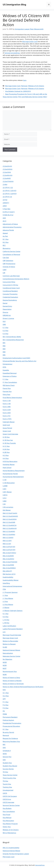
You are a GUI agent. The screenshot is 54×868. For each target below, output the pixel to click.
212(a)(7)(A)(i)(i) (8, 181)
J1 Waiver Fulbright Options (13, 611)
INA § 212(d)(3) (8, 538)
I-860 (5, 501)
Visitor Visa (7, 827)
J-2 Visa (5, 601)
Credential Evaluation (10, 297)
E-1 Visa (5, 328)
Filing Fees (7, 394)
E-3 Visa (5, 334)
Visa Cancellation (9, 811)
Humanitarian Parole (10, 474)
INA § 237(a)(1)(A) (9, 547)
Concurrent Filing (9, 282)
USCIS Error (7, 799)
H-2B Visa (6, 452)
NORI (5, 674)
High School (7, 468)
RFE (4, 745)
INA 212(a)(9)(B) (8, 565)
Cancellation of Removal (11, 254)
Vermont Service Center (11, 805)
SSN (4, 760)
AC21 (5, 221)
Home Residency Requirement (14, 471)
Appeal (5, 233)
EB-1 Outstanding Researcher (13, 340)
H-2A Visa (6, 449)
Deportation (7, 309)
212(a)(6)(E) (7, 178)
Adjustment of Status (10, 224)
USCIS (5, 793)
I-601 (5, 489)
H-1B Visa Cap (8, 440)
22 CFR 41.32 (7, 197)
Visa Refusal (7, 818)
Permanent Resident (10, 717)
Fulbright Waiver (9, 422)
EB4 (4, 352)
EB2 (4, 346)
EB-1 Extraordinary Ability (12, 337)
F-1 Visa (5, 379)
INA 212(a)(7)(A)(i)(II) (10, 562)
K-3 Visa (6, 617)
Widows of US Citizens (36, 86)
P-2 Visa (6, 705)
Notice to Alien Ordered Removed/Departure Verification (23, 687)
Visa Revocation (8, 821)
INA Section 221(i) (9, 574)
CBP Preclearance (9, 264)
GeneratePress (40, 865)
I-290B (5, 486)
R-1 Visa (6, 729)
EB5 (4, 355)
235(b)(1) (6, 203)
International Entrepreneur (12, 586)
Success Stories (8, 769)
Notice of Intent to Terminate (13, 684)
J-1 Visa (5, 595)
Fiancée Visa (7, 391)
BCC (4, 245)
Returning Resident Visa (11, 741)
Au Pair (5, 236)
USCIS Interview (8, 802)
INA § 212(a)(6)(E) (9, 531)
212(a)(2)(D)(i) (8, 169)
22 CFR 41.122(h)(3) (10, 194)
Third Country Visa (9, 778)
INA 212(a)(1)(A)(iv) (9, 553)
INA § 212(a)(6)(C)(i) (10, 525)
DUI (4, 321)
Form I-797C (7, 419)
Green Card (7, 431)
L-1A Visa (6, 620)
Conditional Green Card (11, 288)
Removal (24, 86)
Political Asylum (8, 720)
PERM (5, 714)
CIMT (5, 270)
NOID (5, 662)
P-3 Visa (6, 708)
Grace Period (7, 428)
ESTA (4, 367)
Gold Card (6, 425)
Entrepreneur (8, 364)
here (25, 80)
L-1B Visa (6, 623)
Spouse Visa (7, 757)
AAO (4, 218)
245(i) (5, 206)
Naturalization (8, 653)
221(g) (5, 200)
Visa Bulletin (7, 808)
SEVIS (5, 754)
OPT (4, 699)
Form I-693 (7, 413)
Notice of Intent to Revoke (12, 681)
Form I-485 (7, 407)
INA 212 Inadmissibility (11, 848)
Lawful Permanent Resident (13, 629)
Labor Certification (9, 626)
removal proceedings (12, 53)
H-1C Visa (6, 446)
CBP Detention (8, 261)
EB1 (4, 343)
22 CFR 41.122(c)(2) (9, 191)
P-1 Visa (6, 702)
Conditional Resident (10, 291)
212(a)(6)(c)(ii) (8, 175)
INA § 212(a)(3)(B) (9, 522)
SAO (4, 748)
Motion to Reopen (9, 644)
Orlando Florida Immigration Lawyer (16, 854)
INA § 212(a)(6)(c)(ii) (10, 528)
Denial (5, 303)
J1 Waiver (6, 608)
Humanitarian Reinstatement (13, 477)
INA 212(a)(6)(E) (8, 556)
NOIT (5, 668)
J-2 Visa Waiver (8, 604)
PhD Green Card (9, 857)
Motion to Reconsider (10, 641)
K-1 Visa (6, 614)
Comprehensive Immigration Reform (16, 279)
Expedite (6, 370)
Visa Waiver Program (10, 824)
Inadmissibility (8, 577)
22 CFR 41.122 (8, 188)
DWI (4, 324)
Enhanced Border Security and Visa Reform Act (19, 361)
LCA (4, 632)
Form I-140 (7, 404)
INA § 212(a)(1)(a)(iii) (10, 513)
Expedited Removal (10, 373)
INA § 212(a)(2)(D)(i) (10, 519)
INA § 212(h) (7, 541)
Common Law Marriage (11, 276)
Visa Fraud (6, 815)
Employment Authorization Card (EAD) (16, 358)
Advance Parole (8, 230)
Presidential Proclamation (12, 723)
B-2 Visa (6, 242)
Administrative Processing (12, 227)
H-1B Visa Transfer (9, 443)
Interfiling (6, 583)
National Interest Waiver (11, 650)
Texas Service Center (10, 775)
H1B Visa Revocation (10, 461)
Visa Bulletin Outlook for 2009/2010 (18, 91)
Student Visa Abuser (10, 766)
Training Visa (7, 787)
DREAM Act (7, 315)
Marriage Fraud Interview (12, 635)
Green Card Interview (10, 434)
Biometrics (7, 248)
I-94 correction (8, 507)
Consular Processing (10, 294)
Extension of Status (10, 376)
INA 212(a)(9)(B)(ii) (9, 568)
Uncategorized (8, 790)
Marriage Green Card (30, 41)
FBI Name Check (9, 385)
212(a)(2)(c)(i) (7, 166)
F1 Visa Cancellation (10, 382)
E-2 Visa (5, 331)
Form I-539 (7, 410)
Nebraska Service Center (12, 656)
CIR (4, 273)
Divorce (5, 312)
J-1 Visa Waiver (8, 598)
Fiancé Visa (7, 388)
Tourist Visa (7, 784)
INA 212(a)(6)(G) (8, 559)
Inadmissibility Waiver (11, 580)
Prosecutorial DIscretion (11, 726)
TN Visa (5, 781)
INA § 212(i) (7, 544)
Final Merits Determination (12, 398)
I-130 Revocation (9, 483)
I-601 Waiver (7, 492)
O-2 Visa (6, 696)
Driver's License (8, 318)
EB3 (4, 349)
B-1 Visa (6, 239)
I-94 (4, 504)
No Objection (7, 659)
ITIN (4, 589)
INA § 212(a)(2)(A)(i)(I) (10, 516)
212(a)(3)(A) (7, 172)
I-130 (5, 480)
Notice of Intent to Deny (11, 678)
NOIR (5, 665)
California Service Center (12, 251)
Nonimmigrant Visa (10, 671)
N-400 (5, 647)
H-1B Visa (6, 437)
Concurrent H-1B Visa (10, 285)
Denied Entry (7, 306)
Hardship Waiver (9, 464)
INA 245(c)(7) (7, 571)
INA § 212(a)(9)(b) (9, 534)
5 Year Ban (7, 209)
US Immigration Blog (14, 4)
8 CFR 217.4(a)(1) (9, 212)
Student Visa (7, 763)
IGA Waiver (7, 510)
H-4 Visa (6, 458)
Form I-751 (7, 416)
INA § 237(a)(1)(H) (9, 550)
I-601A (5, 495)
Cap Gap (6, 258)
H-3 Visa (6, 455)
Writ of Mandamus (9, 833)
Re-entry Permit (8, 732)
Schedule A (7, 751)
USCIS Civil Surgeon (10, 796)
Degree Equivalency (10, 300)
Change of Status (9, 267)
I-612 (5, 498)
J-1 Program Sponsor (10, 592)
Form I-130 (7, 401)
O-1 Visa (6, 693)
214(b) (5, 184)
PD (4, 711)
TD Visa (5, 772)
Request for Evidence (10, 738)
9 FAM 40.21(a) (8, 215)
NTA (4, 690)
